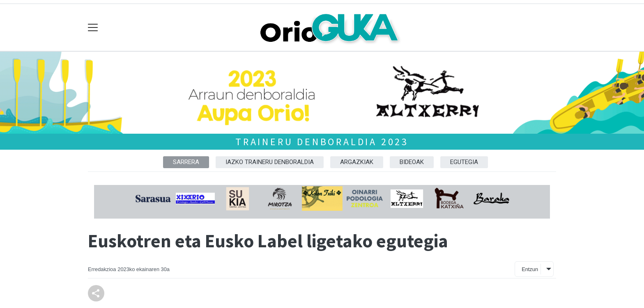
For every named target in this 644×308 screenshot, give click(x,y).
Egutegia (464, 162)
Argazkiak (357, 162)
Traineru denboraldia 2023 (322, 142)
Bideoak (412, 162)
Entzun (530, 269)
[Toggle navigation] (93, 28)
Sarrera (186, 162)
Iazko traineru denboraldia (270, 162)
